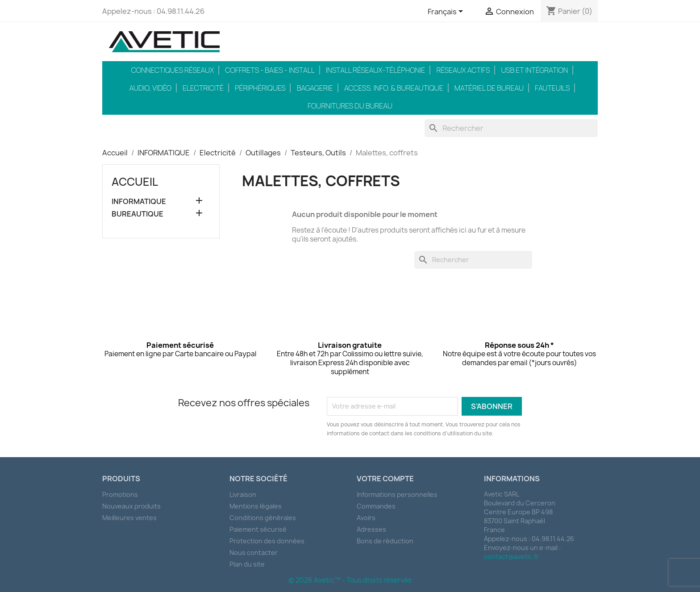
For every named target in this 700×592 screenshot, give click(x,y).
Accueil (135, 182)
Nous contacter (254, 552)
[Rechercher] (511, 128)
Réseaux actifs (463, 70)
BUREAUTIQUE (137, 214)
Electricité (203, 88)
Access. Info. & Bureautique (394, 88)
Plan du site (247, 564)
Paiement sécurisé (258, 529)
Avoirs (366, 518)
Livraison (243, 494)
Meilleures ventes (129, 518)
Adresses (371, 529)
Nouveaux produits (131, 506)
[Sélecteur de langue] (447, 12)
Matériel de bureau (489, 88)
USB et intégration (535, 70)
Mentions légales (256, 506)
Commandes (376, 506)
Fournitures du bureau (350, 106)
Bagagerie (315, 88)
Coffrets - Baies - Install (270, 70)
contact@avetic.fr (511, 557)
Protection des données (267, 541)
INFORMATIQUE (139, 202)
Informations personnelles (397, 494)
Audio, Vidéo (150, 88)
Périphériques (260, 88)
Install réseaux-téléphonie (375, 70)
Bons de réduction (385, 541)
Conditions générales (263, 518)
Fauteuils (552, 88)
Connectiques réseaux (173, 70)
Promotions (120, 494)
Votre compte (385, 479)
